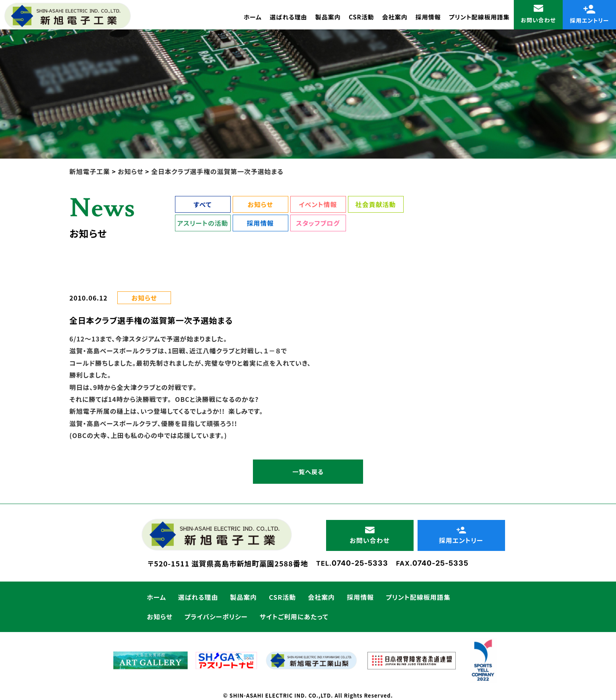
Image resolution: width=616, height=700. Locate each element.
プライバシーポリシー (216, 617)
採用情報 (428, 17)
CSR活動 (361, 17)
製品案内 (328, 17)
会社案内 (395, 17)
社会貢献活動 (375, 204)
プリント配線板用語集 (479, 17)
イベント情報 (318, 204)
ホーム (253, 17)
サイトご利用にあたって (294, 617)
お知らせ (260, 204)
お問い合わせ (538, 14)
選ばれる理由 (289, 17)
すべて (203, 204)
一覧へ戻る (308, 472)
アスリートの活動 (202, 223)
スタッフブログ (318, 223)
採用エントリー (590, 15)
